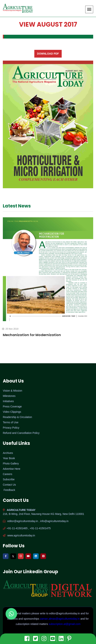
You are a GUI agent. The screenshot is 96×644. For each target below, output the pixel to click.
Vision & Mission (12, 391)
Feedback (9, 490)
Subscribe (9, 479)
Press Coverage (12, 406)
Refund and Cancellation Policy (21, 433)
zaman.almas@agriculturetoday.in (60, 619)
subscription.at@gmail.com (65, 624)
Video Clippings (12, 412)
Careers (8, 474)
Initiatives (8, 401)
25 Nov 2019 (11, 329)
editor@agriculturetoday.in (65, 613)
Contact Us (9, 485)
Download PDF (48, 54)
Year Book (9, 458)
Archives (8, 453)
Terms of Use (11, 422)
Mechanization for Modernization (32, 335)
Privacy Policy (11, 428)
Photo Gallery (11, 464)
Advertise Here (12, 469)
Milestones (9, 396)
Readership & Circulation (17, 417)
